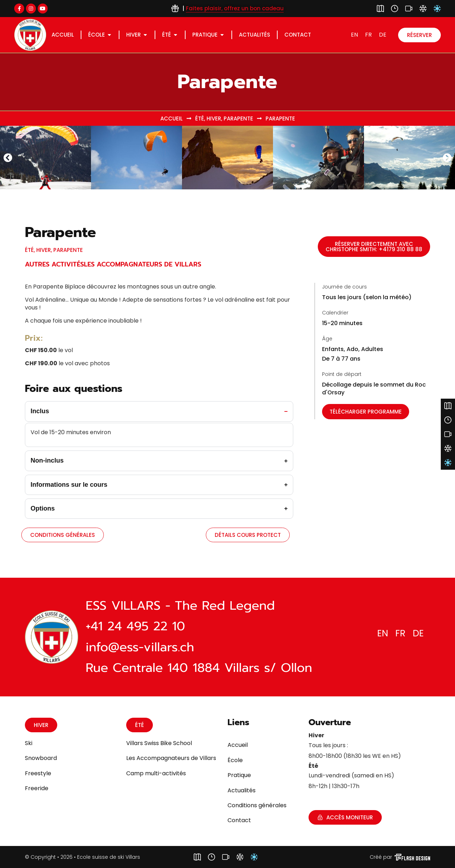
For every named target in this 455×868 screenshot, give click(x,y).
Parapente (238, 118)
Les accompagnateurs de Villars (143, 264)
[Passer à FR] (368, 35)
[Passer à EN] (354, 35)
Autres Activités (54, 264)
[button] (8, 157)
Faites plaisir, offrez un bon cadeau (235, 8)
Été (200, 118)
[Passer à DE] (383, 35)
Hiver (214, 118)
